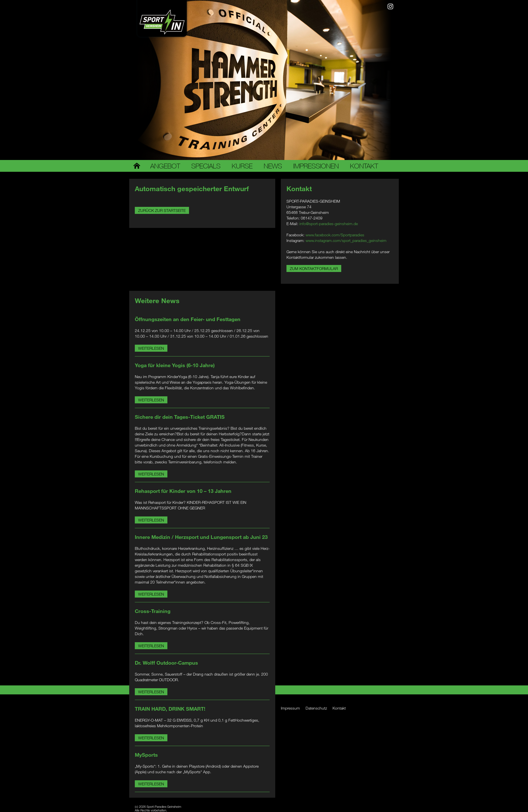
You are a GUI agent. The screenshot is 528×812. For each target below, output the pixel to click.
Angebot (165, 166)
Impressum (290, 708)
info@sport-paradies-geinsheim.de (329, 224)
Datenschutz (316, 708)
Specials (206, 166)
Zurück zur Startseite (162, 210)
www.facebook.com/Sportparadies (335, 235)
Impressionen (316, 166)
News (273, 166)
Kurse (242, 166)
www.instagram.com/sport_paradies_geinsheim (346, 240)
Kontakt (364, 166)
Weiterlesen (151, 348)
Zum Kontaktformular (314, 268)
